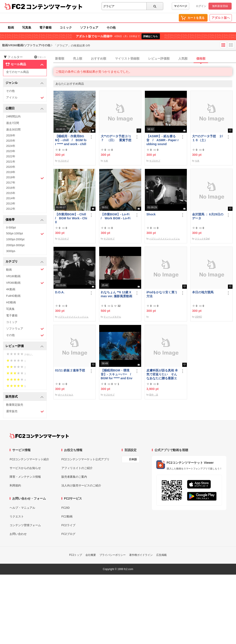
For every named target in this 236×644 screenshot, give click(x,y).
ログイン (201, 6)
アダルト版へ (221, 18)
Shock (151, 214)
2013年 (11, 204)
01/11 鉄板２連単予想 (70, 370)
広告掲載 (161, 555)
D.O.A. (60, 292)
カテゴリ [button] (25, 262)
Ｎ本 (106, 161)
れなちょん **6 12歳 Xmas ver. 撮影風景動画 (116, 294)
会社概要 (91, 555)
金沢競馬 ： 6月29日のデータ (208, 216)
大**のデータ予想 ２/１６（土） (207, 138)
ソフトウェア (89, 27)
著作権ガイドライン (141, 555)
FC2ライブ (68, 525)
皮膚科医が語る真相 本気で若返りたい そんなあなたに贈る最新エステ (162, 374)
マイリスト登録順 (127, 58)
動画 (11, 27)
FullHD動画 (13, 296)
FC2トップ (76, 555)
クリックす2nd (202, 239)
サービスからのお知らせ (25, 468)
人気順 (183, 58)
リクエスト (17, 516)
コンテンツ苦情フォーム (25, 525)
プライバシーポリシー (113, 555)
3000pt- (11, 251)
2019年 (11, 172)
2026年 (11, 135)
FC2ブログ (68, 534)
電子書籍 (45, 27)
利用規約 (15, 485)
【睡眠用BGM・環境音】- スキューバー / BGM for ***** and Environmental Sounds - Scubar (117, 374)
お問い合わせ (18, 534)
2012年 (11, 209)
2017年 (11, 183)
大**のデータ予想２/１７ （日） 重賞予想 (116, 138)
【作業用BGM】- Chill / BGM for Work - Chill (71, 218)
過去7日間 (13, 123)
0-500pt (11, 228)
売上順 (78, 58)
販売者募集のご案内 (74, 477)
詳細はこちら (151, 36)
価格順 (201, 58)
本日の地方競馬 (203, 292)
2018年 (25, 178)
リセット (40, 57)
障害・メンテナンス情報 (25, 477)
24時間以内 (13, 116)
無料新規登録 (220, 6)
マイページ (180, 6)
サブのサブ (63, 161)
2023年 (11, 151)
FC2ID (66, 508)
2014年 (11, 198)
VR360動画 (25, 283)
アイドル (25, 98)
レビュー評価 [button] (25, 346)
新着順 (60, 58)
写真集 (27, 27)
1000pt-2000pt (15, 239)
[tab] (145, 59)
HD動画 (11, 302)
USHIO (198, 317)
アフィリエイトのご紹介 (77, 468)
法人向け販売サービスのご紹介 (81, 485)
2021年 (11, 162)
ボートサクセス (66, 395)
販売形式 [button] (25, 397)
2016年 (11, 188)
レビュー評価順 (159, 58)
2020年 (11, 167)
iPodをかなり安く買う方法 (162, 294)
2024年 (11, 146)
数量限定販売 (15, 405)
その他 (111, 27)
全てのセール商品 (17, 72)
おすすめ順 (99, 58)
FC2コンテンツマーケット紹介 (29, 459)
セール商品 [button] (25, 64)
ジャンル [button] (25, 83)
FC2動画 (67, 516)
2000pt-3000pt (15, 245)
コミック (66, 27)
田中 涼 (154, 395)
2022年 (11, 156)
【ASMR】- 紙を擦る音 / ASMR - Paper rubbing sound (163, 140)
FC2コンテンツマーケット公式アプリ (85, 459)
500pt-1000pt (25, 234)
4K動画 (11, 289)
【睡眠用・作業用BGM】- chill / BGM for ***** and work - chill (71, 140)
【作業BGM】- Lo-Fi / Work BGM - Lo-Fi (117, 216)
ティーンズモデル (112, 317)
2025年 (11, 141)
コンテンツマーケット (54, 7)
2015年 (11, 193)
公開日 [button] (25, 109)
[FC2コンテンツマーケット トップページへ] (39, 436)
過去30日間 (13, 130)
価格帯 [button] (25, 220)
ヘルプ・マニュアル (22, 508)
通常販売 (25, 411)
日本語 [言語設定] (133, 459)
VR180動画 (13, 276)
